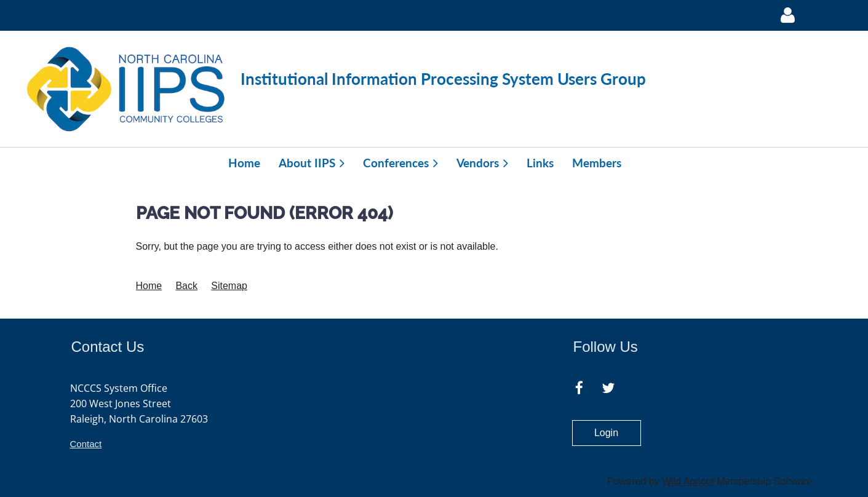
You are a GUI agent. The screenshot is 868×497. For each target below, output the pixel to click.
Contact (86, 444)
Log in (788, 15)
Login (606, 433)
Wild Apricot (688, 481)
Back (186, 286)
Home (149, 286)
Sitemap (229, 286)
